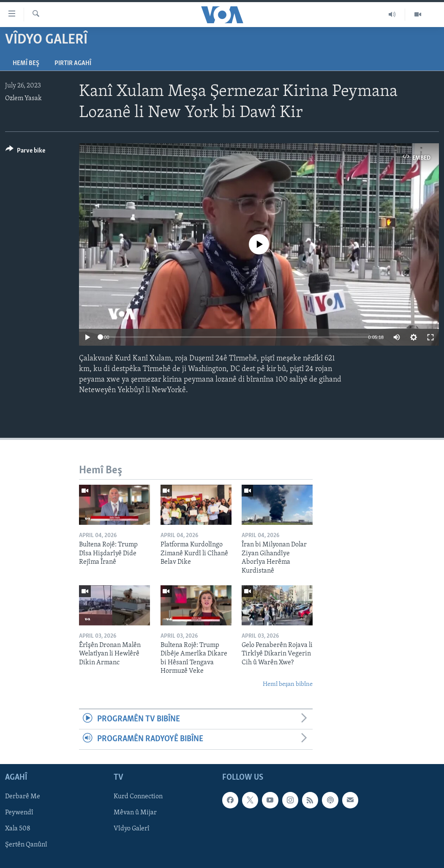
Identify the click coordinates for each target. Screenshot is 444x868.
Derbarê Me (23, 797)
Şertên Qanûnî (26, 845)
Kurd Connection (138, 797)
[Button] (25, 152)
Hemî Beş (26, 63)
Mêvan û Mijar (135, 813)
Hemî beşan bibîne (288, 684)
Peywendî (19, 813)
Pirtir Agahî (73, 63)
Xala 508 (18, 829)
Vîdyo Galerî (132, 829)
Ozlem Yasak (23, 98)
